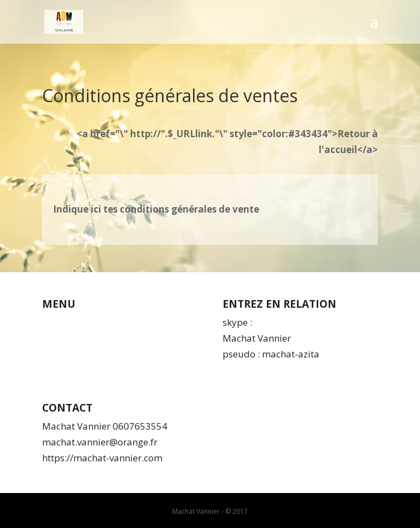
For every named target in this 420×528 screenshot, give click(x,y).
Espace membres (79, 369)
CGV (51, 338)
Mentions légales (79, 354)
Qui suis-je (65, 322)
